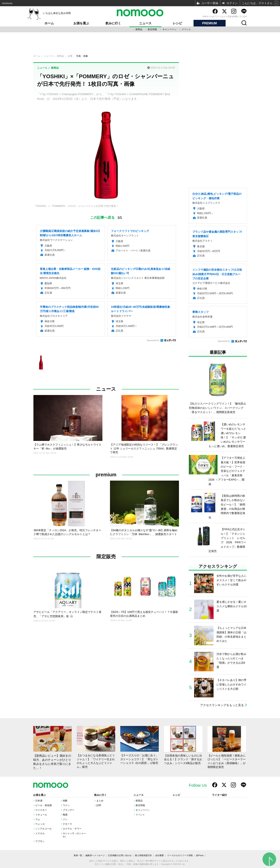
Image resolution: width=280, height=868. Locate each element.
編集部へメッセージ (95, 855)
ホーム (49, 23)
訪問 (99, 805)
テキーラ (67, 824)
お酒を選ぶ (81, 23)
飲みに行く (113, 23)
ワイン (66, 805)
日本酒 (39, 801)
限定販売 (106, 557)
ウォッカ (40, 824)
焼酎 (65, 801)
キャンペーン (169, 29)
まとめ (100, 801)
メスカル (40, 833)
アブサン (40, 841)
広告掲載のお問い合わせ (120, 855)
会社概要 (160, 855)
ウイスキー (41, 810)
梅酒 (65, 815)
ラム (38, 819)
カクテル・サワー (72, 829)
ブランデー (69, 810)
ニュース (145, 23)
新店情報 (152, 29)
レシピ (177, 23)
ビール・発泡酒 (44, 805)
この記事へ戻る (106, 217)
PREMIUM (209, 23)
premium (106, 475)
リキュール (41, 815)
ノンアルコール (44, 829)
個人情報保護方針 (143, 855)
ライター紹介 (220, 795)
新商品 (139, 29)
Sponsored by (153, 340)
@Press (200, 855)
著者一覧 (78, 855)
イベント (186, 29)
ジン (65, 819)
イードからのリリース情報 (180, 855)
